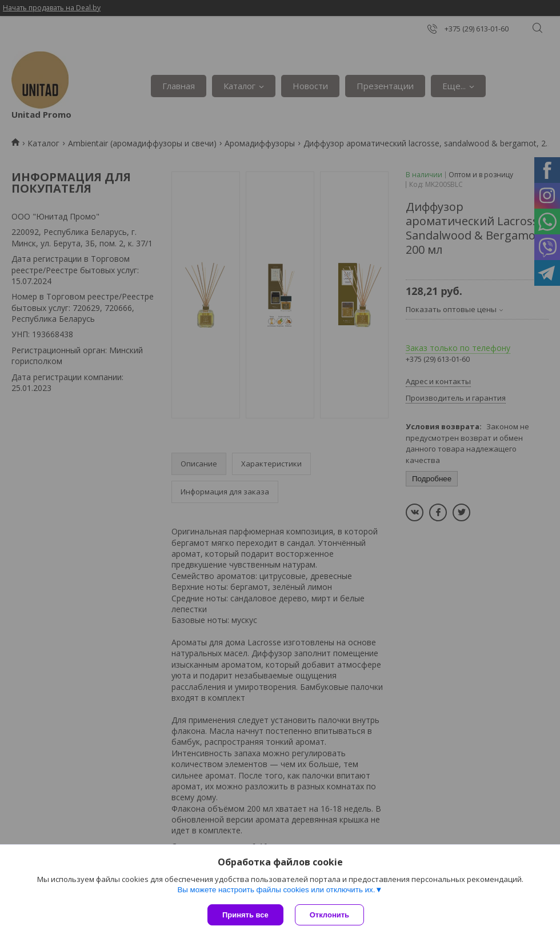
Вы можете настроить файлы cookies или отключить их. (276, 890)
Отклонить (329, 915)
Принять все (245, 915)
